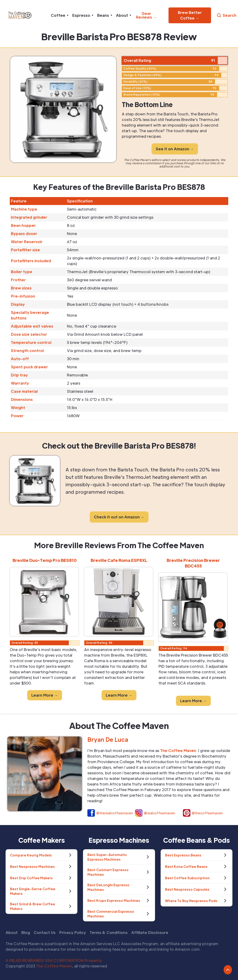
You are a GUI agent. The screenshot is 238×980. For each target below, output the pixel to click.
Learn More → (45, 695)
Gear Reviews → (146, 15)
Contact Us (45, 932)
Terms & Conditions (109, 932)
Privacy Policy (73, 932)
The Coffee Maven (54, 966)
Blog (26, 932)
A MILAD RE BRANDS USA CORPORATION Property (54, 960)
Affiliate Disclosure (150, 932)
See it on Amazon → (175, 149)
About (12, 932)
